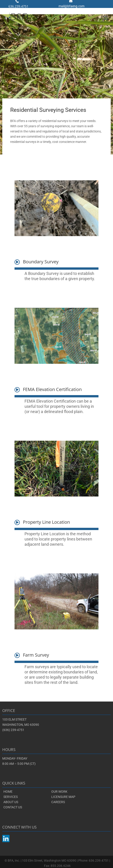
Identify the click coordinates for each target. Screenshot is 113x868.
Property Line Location (46, 522)
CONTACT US (13, 807)
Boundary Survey (41, 262)
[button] (106, 18)
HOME (8, 792)
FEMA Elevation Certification (52, 389)
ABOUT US (11, 802)
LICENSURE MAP (63, 797)
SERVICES (11, 797)
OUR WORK (59, 792)
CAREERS (58, 802)
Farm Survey (36, 655)
